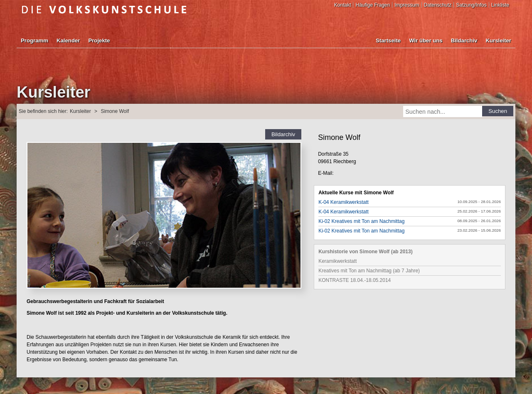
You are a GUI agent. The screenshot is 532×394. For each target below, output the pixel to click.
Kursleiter (498, 40)
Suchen (498, 111)
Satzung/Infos (471, 5)
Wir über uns (426, 40)
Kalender (68, 40)
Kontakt (343, 5)
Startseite (388, 40)
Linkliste (500, 5)
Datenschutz (438, 5)
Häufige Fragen (373, 5)
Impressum (407, 5)
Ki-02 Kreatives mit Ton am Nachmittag (361, 221)
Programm (34, 40)
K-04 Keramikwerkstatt (344, 202)
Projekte (99, 40)
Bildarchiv (464, 40)
